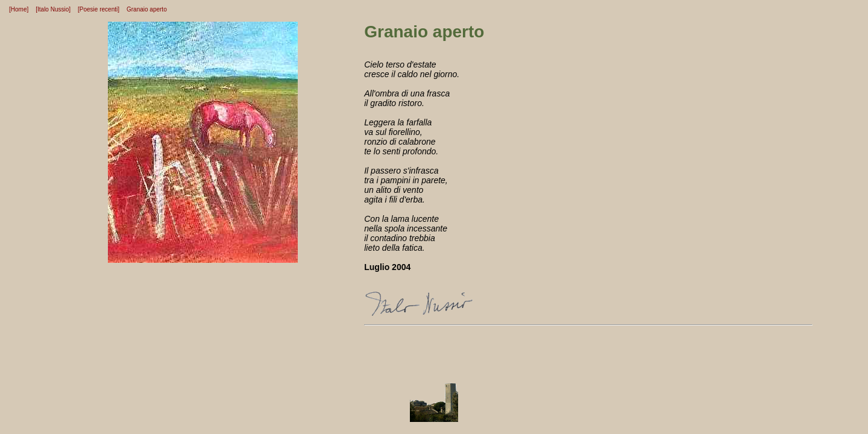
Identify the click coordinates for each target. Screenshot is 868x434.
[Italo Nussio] (53, 9)
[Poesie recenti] (99, 9)
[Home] (19, 9)
